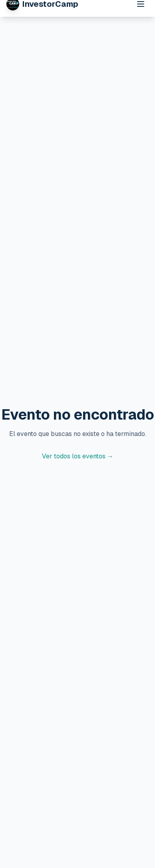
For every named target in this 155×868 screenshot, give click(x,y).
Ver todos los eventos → (78, 456)
